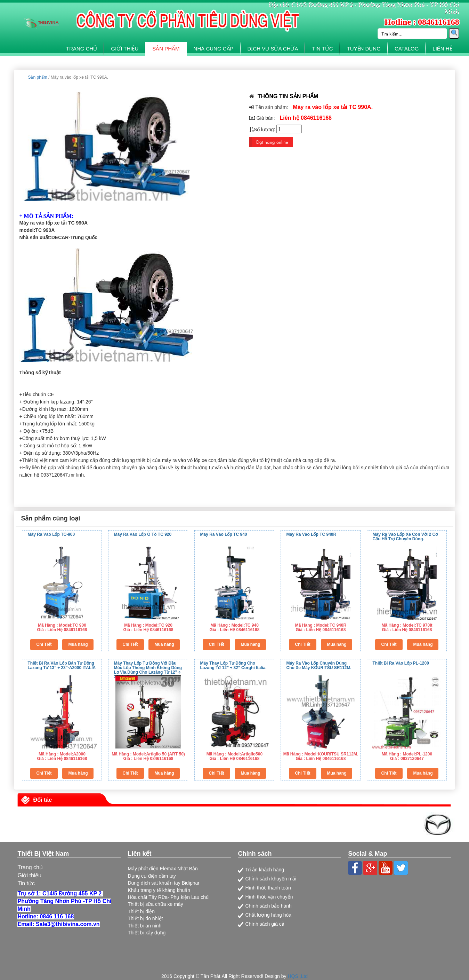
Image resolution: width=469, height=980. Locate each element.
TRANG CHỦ (82, 49)
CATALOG (407, 49)
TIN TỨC (322, 49)
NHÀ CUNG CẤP (214, 49)
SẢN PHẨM (166, 49)
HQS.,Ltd (298, 976)
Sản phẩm (37, 77)
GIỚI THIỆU (125, 49)
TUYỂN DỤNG (364, 49)
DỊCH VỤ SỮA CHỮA (273, 49)
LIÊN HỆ (442, 49)
